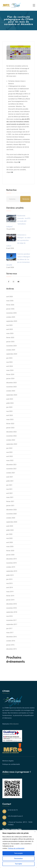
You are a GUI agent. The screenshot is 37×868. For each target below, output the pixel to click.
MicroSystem (14, 724)
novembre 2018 (11, 608)
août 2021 (10, 477)
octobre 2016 (11, 641)
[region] (18, 849)
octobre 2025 (11, 317)
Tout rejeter (19, 864)
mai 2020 (9, 538)
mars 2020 (10, 547)
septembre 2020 (12, 522)
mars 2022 (10, 460)
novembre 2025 (11, 313)
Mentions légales (8, 761)
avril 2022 (10, 456)
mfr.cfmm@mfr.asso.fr (15, 816)
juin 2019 (9, 579)
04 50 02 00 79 (13, 810)
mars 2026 (10, 301)
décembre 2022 (11, 432)
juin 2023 (9, 407)
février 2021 (10, 501)
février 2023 (10, 424)
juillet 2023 (10, 403)
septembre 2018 (12, 612)
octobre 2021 (11, 473)
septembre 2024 (12, 354)
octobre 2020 (11, 518)
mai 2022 (9, 452)
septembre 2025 (12, 321)
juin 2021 (9, 485)
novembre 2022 (11, 436)
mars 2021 (10, 497)
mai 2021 (9, 489)
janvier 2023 (10, 428)
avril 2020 (10, 542)
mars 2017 (10, 633)
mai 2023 (9, 411)
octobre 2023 (11, 391)
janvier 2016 (10, 645)
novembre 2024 (11, 346)
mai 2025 (9, 325)
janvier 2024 (10, 379)
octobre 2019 (11, 567)
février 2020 (10, 551)
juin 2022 (9, 448)
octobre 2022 (11, 440)
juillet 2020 (10, 530)
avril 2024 (10, 366)
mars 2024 (10, 370)
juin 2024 (9, 358)
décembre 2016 (11, 637)
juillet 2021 (10, 481)
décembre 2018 (11, 604)
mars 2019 (10, 592)
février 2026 (10, 305)
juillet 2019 (10, 575)
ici (12, 172)
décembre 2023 (11, 383)
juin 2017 (9, 628)
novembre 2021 (11, 469)
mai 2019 (9, 583)
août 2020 (10, 526)
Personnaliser (18, 859)
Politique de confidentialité (16, 848)
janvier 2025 (10, 342)
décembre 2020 (11, 510)
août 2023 (10, 399)
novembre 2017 (11, 620)
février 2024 (10, 374)
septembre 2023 (12, 395)
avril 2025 (10, 329)
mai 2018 (9, 616)
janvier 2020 (10, 555)
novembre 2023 (11, 387)
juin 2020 (9, 534)
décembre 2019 (11, 559)
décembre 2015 (11, 649)
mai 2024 (9, 362)
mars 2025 (10, 333)
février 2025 (10, 338)
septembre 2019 (12, 571)
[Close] (35, 832)
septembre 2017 (12, 624)
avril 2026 (10, 297)
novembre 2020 (11, 514)
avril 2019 (10, 588)
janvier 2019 (10, 600)
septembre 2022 (12, 444)
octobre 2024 (11, 350)
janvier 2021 (10, 506)
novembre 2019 (11, 563)
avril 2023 (10, 415)
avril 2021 (10, 493)
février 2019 (10, 596)
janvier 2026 (10, 309)
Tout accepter (18, 853)
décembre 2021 (11, 465)
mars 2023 (10, 420)
